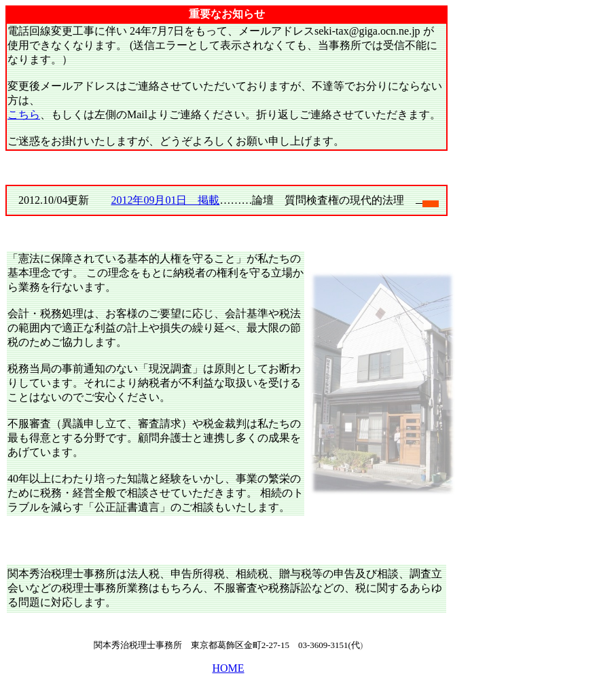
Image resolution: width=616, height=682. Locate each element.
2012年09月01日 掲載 (165, 200)
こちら (24, 114)
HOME (228, 668)
